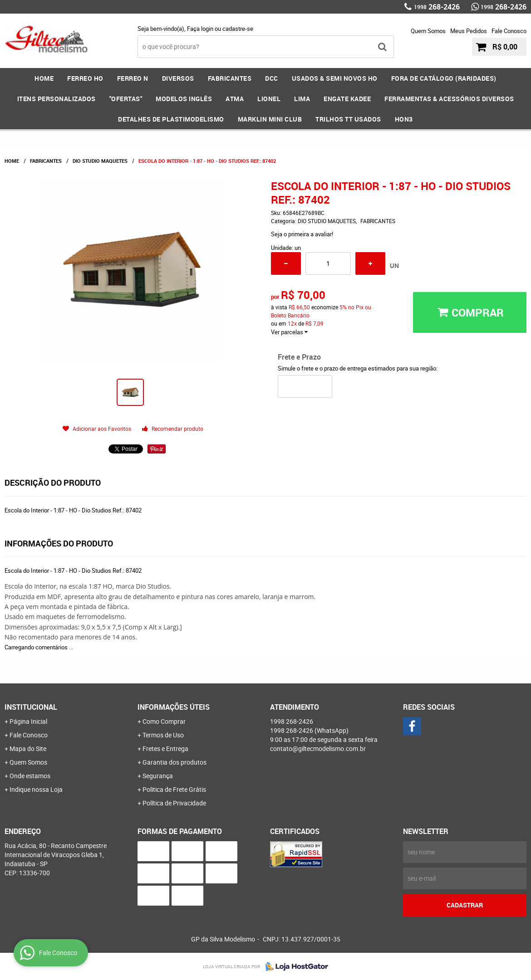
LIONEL (269, 99)
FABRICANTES (230, 78)
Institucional (31, 707)
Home (44, 78)
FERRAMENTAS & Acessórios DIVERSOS (449, 99)
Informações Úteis (174, 707)
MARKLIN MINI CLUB (270, 119)
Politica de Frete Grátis (174, 789)
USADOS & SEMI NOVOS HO (335, 78)
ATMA (235, 99)
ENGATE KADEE (347, 99)
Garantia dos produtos (175, 762)
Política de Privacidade (174, 803)
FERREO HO (85, 78)
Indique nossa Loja (36, 789)
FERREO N (133, 78)
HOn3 (404, 119)
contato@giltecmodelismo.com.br (318, 748)
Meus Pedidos (469, 31)
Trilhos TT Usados (348, 119)
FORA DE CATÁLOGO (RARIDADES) (444, 78)
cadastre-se (238, 29)
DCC (272, 78)
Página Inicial (28, 721)
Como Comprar (164, 721)
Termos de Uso (163, 735)
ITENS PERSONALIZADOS (57, 99)
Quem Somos (428, 31)
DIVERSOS (178, 78)
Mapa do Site (28, 748)
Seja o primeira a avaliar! (302, 234)
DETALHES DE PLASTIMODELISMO (171, 119)
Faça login (200, 29)
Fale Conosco (509, 31)
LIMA (302, 99)
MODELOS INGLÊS (184, 99)
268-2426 (437, 7)
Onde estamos (30, 776)
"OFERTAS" (126, 99)
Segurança (158, 776)
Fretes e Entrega (165, 748)
